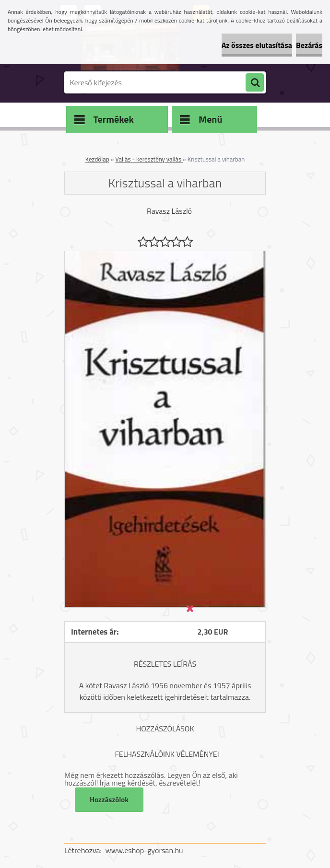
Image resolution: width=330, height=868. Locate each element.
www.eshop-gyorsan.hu (144, 850)
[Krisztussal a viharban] (165, 255)
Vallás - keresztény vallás (149, 159)
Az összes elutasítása (257, 45)
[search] (255, 83)
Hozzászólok (109, 800)
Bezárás (309, 45)
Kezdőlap (97, 159)
